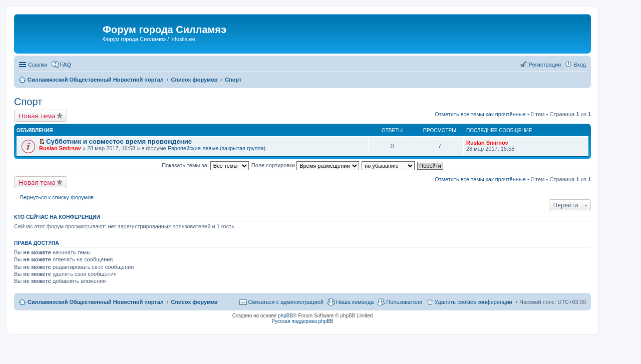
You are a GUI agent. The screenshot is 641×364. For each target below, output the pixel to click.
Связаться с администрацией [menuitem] (286, 302)
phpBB (285, 316)
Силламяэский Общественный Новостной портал (96, 302)
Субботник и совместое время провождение (119, 141)
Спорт (28, 102)
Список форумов (194, 302)
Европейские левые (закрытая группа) (217, 148)
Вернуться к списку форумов (57, 197)
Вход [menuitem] (580, 65)
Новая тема (37, 116)
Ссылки (38, 65)
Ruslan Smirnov (60, 148)
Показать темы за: (205, 165)
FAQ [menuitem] (66, 65)
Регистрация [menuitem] (545, 65)
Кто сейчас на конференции (57, 217)
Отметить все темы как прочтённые (480, 114)
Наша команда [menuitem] (355, 302)
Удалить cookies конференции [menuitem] (473, 302)
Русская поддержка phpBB (302, 321)
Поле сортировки (305, 165)
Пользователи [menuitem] (404, 302)
